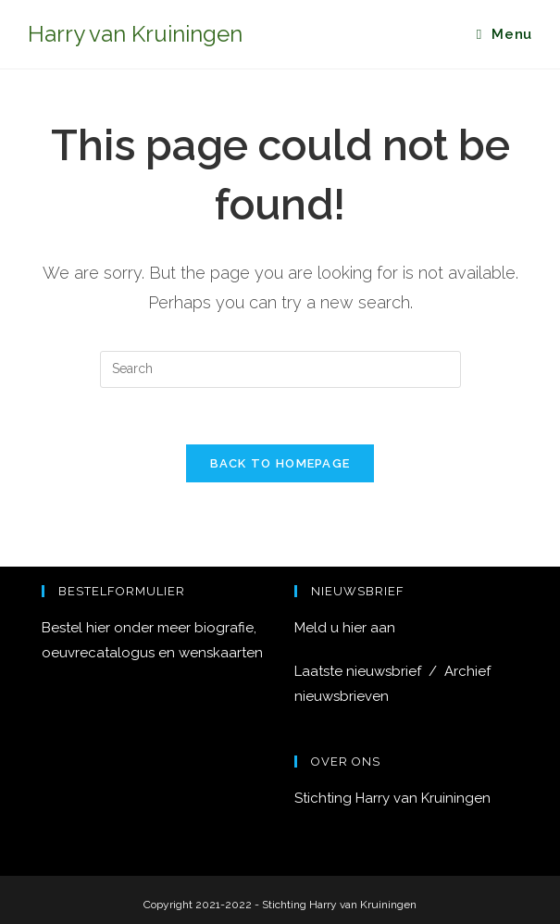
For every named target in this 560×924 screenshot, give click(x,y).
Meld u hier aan (345, 628)
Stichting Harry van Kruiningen (392, 798)
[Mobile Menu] (504, 34)
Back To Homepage (280, 463)
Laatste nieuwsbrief (361, 671)
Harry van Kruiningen (135, 34)
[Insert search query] (280, 369)
